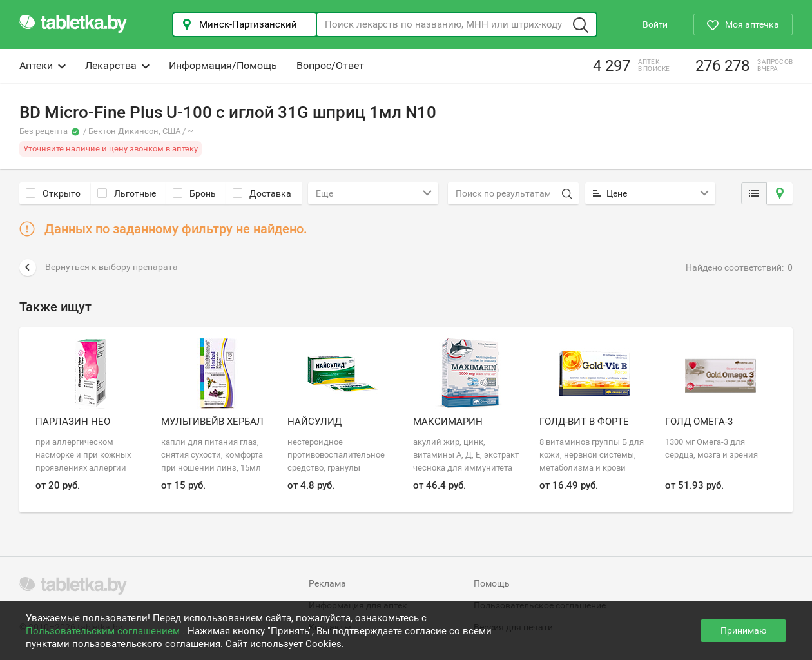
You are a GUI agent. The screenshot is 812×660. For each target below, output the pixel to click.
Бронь (194, 193)
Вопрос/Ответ (330, 65)
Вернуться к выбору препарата (99, 267)
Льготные (127, 193)
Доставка (262, 193)
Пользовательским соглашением (104, 631)
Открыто (53, 193)
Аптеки (43, 65)
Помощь (492, 583)
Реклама (327, 583)
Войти (655, 24)
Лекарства (117, 65)
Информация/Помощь (223, 65)
